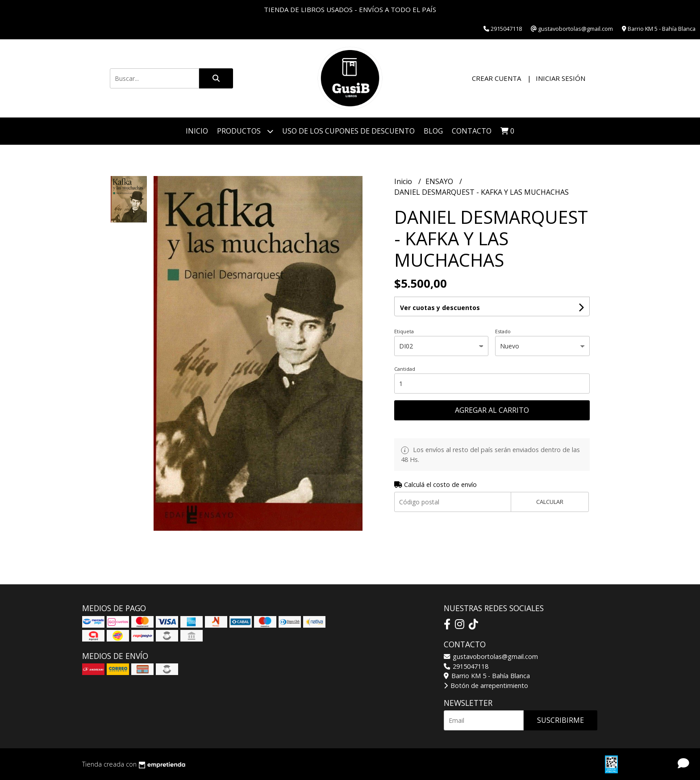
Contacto (472, 131)
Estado (503, 331)
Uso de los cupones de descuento (348, 131)
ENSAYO (440, 181)
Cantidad (405, 369)
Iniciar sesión (560, 78)
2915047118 (466, 666)
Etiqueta (404, 331)
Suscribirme (560, 720)
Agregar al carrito (492, 410)
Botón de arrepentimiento (486, 686)
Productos (245, 131)
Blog (433, 131)
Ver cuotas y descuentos (440, 308)
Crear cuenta (496, 78)
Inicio (197, 131)
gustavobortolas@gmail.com (491, 656)
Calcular (550, 502)
